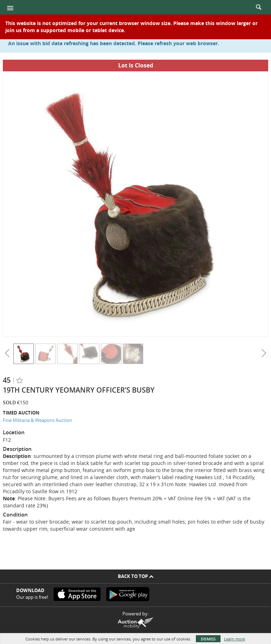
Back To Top (136, 576)
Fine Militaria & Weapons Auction (37, 420)
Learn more (234, 639)
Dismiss (208, 639)
